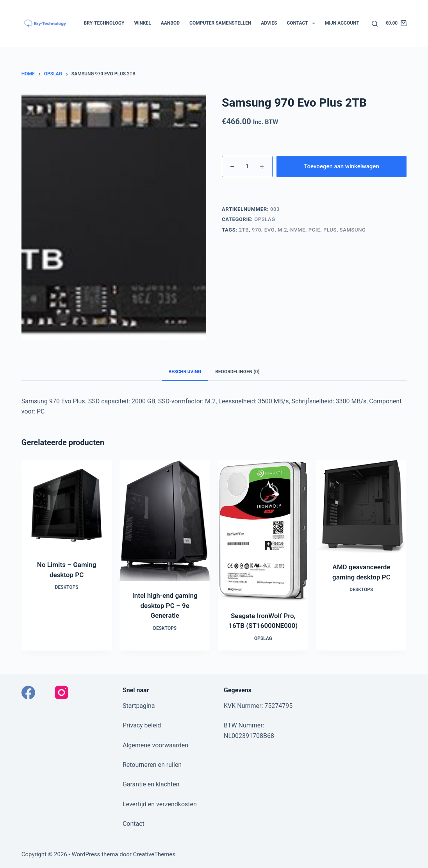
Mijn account (342, 23)
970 (257, 230)
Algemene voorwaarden (155, 745)
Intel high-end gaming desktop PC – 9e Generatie (165, 605)
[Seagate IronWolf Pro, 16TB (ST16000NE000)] (263, 531)
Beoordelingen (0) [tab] (237, 372)
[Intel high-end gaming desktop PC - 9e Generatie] (165, 521)
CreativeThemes (154, 854)
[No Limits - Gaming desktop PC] (67, 505)
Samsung (353, 230)
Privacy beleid (142, 725)
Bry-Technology (104, 23)
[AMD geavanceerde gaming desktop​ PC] (362, 506)
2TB (244, 230)
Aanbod (170, 23)
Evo (270, 230)
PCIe (314, 230)
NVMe (298, 230)
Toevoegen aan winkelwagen (341, 166)
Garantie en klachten (151, 784)
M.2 (282, 230)
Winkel (142, 23)
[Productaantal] (247, 167)
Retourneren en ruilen (152, 765)
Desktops (67, 587)
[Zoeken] (375, 24)
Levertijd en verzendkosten (160, 804)
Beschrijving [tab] (185, 372)
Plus (330, 230)
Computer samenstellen (220, 23)
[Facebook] (28, 692)
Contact (302, 23)
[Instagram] (62, 692)
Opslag (265, 219)
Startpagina (139, 706)
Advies (269, 23)
